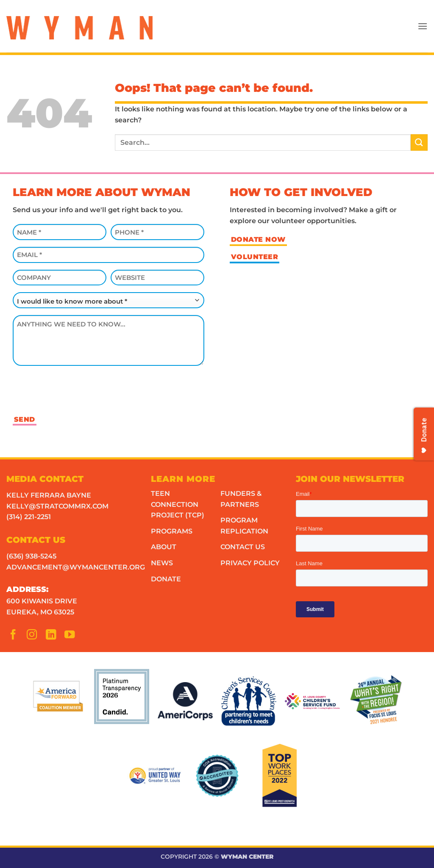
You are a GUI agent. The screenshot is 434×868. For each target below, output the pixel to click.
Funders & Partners (241, 499)
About (164, 547)
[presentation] (77, 389)
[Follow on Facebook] (16, 636)
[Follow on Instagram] (34, 636)
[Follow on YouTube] (72, 636)
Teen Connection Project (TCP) (178, 504)
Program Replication (244, 526)
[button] (423, 26)
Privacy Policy (250, 563)
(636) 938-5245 (31, 556)
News (162, 563)
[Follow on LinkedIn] (53, 636)
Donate (166, 579)
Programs (172, 531)
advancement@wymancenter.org (76, 567)
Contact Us (243, 547)
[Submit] (419, 142)
